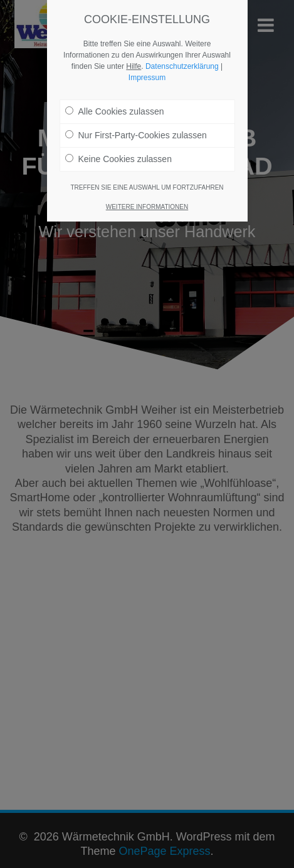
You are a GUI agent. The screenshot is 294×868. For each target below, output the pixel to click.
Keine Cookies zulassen (118, 159)
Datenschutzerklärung (182, 66)
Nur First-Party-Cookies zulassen (136, 135)
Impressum (147, 78)
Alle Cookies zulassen (115, 111)
